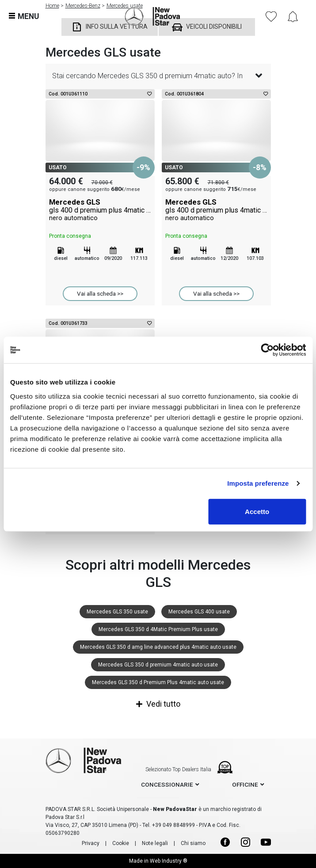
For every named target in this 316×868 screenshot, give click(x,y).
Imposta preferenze (258, 483)
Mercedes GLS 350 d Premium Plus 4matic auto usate (158, 682)
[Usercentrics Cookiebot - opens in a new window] (267, 350)
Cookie (121, 843)
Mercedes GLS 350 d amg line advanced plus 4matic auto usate (158, 647)
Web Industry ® (169, 861)
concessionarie (167, 784)
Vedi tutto (158, 704)
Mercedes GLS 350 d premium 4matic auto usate (158, 665)
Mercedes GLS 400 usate (199, 612)
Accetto (257, 511)
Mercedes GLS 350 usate (117, 612)
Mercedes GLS (100, 210)
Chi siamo (193, 843)
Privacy (91, 843)
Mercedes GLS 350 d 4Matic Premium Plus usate (158, 629)
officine (245, 784)
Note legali (155, 843)
